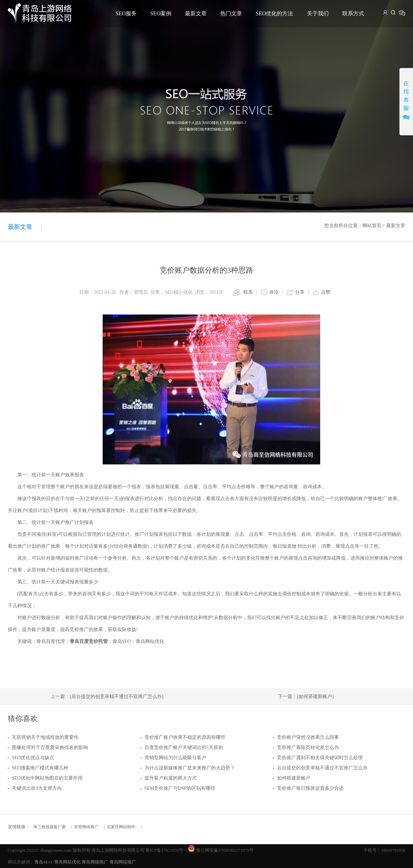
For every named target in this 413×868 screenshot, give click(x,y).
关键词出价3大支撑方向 (37, 788)
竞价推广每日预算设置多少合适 (310, 788)
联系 (248, 292)
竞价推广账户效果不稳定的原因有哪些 (185, 737)
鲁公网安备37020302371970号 (225, 850)
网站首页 (372, 226)
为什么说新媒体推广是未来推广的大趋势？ (190, 768)
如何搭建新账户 (294, 778)
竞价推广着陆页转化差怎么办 (308, 747)
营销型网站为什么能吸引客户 (175, 758)
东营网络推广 (86, 827)
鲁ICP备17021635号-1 (166, 850)
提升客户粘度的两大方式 (171, 778)
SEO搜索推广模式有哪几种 (40, 768)
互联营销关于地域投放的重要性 (45, 737)
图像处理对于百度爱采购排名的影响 (50, 747)
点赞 (326, 292)
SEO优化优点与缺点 (33, 758)
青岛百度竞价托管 (89, 641)
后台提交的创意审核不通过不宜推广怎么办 (322, 768)
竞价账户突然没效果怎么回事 (308, 737)
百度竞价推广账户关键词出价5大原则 (184, 747)
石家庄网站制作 (121, 827)
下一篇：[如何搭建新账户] (306, 696)
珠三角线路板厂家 (50, 827)
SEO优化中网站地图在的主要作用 (47, 778)
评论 (274, 292)
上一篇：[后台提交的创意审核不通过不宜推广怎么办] (107, 696)
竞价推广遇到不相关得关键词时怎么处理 (320, 758)
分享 (300, 292)
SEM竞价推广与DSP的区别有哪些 (180, 788)
